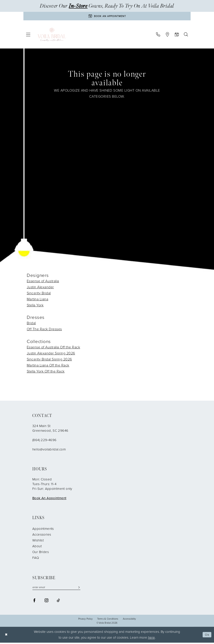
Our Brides (41, 553)
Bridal (31, 324)
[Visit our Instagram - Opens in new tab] (46, 602)
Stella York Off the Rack (46, 372)
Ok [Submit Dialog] (207, 636)
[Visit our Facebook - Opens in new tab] (34, 602)
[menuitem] (28, 35)
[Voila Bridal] (52, 35)
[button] (28, 35)
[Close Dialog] (7, 636)
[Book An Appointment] (107, 17)
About (37, 547)
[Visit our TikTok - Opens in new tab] (58, 602)
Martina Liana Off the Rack (48, 366)
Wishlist (38, 541)
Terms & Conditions (108, 620)
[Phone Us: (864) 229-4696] (158, 35)
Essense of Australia (43, 282)
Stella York (35, 306)
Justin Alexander (40, 288)
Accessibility (129, 620)
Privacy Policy (85, 620)
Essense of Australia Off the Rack (53, 348)
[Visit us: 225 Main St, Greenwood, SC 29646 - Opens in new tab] (167, 35)
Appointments (43, 530)
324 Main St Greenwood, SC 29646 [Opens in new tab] (50, 429)
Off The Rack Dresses (44, 330)
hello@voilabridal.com (49, 450)
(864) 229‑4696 (44, 441)
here (151, 639)
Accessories (42, 535)
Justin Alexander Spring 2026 (51, 354)
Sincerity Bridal (39, 294)
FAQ (36, 559)
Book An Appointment (49, 499)
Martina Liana (37, 300)
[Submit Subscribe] (79, 588)
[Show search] (186, 35)
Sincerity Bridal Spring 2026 (49, 360)
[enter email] (56, 588)
